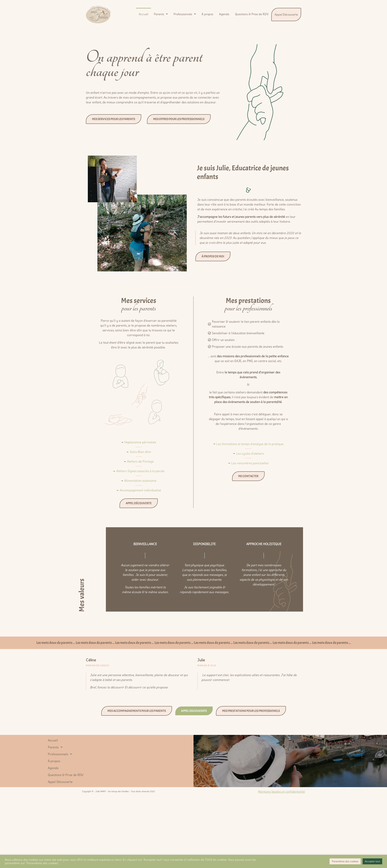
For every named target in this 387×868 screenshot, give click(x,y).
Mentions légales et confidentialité (282, 792)
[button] (161, 14)
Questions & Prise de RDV (252, 14)
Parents (161, 14)
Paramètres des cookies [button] (345, 861)
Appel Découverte (286, 15)
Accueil (143, 14)
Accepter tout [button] (372, 861)
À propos (207, 14)
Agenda (224, 14)
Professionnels (185, 14)
